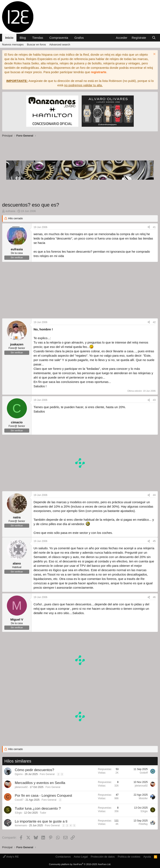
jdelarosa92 (21, 787)
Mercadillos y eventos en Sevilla (40, 783)
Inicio (9, 38)
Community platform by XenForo (80, 864)
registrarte (99, 72)
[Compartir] (149, 227)
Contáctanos (63, 857)
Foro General (47, 774)
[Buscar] (154, 38)
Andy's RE (11, 857)
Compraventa (59, 38)
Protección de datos (103, 857)
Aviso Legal (81, 857)
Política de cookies (129, 857)
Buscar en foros (36, 45)
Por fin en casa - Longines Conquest (43, 796)
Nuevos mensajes (13, 45)
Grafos (79, 38)
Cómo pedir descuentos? (34, 770)
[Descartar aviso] (154, 55)
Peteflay (143, 824)
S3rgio (18, 813)
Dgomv (19, 774)
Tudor (43, 813)
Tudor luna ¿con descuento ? (38, 808)
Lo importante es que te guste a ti (41, 821)
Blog (23, 38)
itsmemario (21, 825)
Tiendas (38, 38)
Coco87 (19, 800)
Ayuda (147, 857)
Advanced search (60, 45)
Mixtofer (143, 798)
